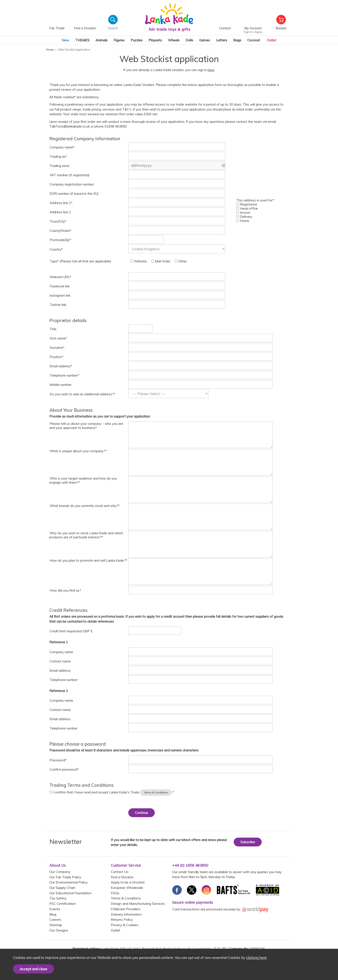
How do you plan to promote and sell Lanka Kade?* (88, 560)
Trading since (59, 166)
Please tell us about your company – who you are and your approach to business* (86, 426)
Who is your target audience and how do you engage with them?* (83, 480)
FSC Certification (63, 904)
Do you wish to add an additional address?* (82, 394)
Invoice (243, 213)
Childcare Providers (126, 909)
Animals (102, 40)
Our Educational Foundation (70, 893)
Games (205, 40)
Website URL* (60, 277)
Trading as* (58, 157)
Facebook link (60, 286)
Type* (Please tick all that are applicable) (80, 261)
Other (181, 261)
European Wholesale (127, 888)
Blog (53, 914)
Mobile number (61, 385)
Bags (237, 40)
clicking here (256, 957)
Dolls (189, 40)
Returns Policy (122, 919)
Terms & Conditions (156, 792)
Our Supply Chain (62, 888)
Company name (61, 652)
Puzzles (137, 40)
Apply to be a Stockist (128, 882)
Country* (56, 249)
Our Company (60, 872)
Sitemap (56, 925)
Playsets (155, 40)
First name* (58, 338)
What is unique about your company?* (78, 451)
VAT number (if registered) (70, 175)
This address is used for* (255, 200)
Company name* (62, 147)
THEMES (82, 40)
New (65, 40)
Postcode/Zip (60, 240)
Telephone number (64, 680)
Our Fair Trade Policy (65, 877)
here (211, 70)
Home (243, 221)
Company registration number (72, 184)
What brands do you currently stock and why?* (85, 506)
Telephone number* (64, 375)
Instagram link (60, 295)
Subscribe (248, 842)
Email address (60, 671)
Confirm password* (64, 769)
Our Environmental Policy (68, 882)
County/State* (60, 231)
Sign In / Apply (253, 32)
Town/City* (58, 221)
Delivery (244, 217)
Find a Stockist (122, 877)
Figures (119, 40)
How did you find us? (65, 590)
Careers (55, 919)
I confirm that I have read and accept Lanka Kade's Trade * (112, 792)
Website (138, 261)
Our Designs (59, 930)
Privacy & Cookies (125, 925)
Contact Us (120, 872)
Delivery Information (126, 914)
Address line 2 (60, 212)
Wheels (174, 40)
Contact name (60, 661)
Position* (56, 357)
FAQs (115, 893)
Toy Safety (58, 898)
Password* (58, 760)
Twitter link (58, 305)
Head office (247, 208)
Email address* (61, 366)
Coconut (254, 40)
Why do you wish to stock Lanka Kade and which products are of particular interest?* (86, 535)
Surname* (57, 348)
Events (55, 909)
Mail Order (161, 261)
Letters (222, 40)
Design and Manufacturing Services (138, 904)
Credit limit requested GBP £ (71, 631)
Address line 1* (61, 203)
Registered (246, 204)
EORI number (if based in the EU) (74, 194)
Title (53, 329)
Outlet (272, 40)
